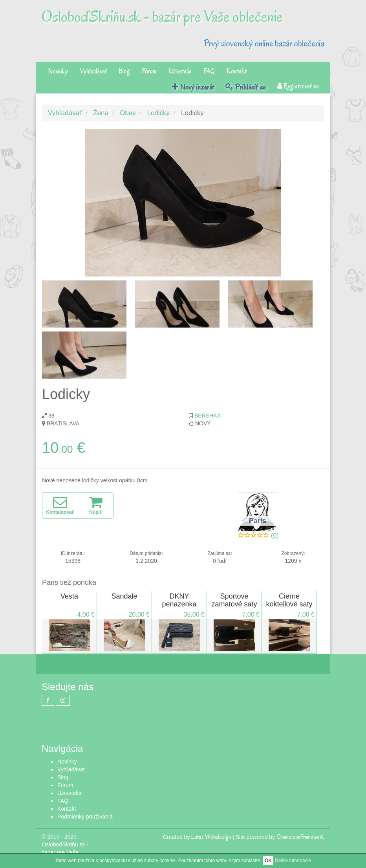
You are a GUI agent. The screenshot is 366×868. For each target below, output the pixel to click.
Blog (124, 71)
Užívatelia (180, 71)
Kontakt (237, 71)
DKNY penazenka (179, 600)
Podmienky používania (85, 817)
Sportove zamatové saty (234, 600)
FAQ (209, 71)
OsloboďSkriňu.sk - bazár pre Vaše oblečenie (162, 16)
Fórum (149, 71)
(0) (275, 536)
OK (268, 861)
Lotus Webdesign (211, 837)
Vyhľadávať (93, 71)
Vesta (69, 596)
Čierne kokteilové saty (289, 600)
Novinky (58, 71)
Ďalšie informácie (293, 861)
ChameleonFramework (300, 837)
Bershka (208, 416)
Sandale (124, 596)
